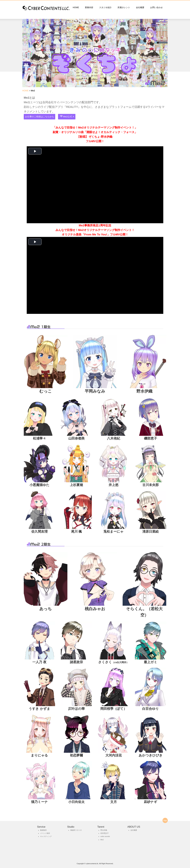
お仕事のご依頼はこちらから (40, 117)
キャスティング (46, 836)
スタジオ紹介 (105, 7)
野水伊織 (104, 830)
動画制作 (43, 830)
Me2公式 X (67, 117)
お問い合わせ (156, 7)
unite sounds (105, 836)
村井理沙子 (105, 833)
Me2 (102, 840)
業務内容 (89, 7)
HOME (76, 7)
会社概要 (140, 7)
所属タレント (124, 7)
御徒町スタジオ (76, 830)
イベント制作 (45, 833)
